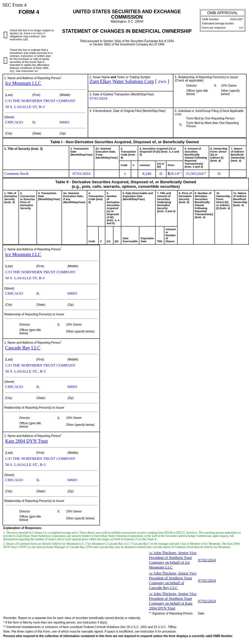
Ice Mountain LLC (23, 83)
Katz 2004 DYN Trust (26, 441)
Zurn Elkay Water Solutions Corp (122, 81)
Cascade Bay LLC (23, 348)
